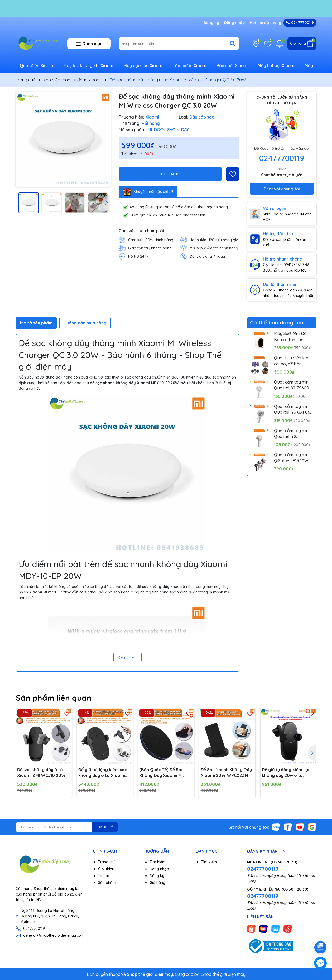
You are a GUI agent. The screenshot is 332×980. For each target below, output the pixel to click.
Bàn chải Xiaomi (233, 65)
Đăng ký (211, 23)
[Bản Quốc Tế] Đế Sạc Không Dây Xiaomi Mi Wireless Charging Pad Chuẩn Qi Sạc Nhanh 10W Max (165, 773)
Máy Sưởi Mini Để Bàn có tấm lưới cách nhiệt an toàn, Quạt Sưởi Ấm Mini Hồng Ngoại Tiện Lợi (294, 337)
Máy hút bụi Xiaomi (277, 65)
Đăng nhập (234, 23)
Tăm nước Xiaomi (190, 65)
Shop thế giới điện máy (223, 974)
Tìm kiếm (158, 862)
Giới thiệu (106, 869)
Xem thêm (127, 657)
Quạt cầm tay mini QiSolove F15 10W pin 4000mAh (292, 458)
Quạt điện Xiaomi (37, 65)
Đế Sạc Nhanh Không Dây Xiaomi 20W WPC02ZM (226, 772)
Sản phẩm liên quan (54, 698)
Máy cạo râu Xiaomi (143, 65)
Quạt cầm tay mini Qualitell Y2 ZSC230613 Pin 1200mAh (292, 434)
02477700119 (300, 23)
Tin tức (104, 876)
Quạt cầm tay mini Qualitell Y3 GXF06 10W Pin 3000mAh (292, 409)
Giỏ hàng (157, 883)
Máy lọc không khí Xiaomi (89, 65)
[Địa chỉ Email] (67, 827)
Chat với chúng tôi (282, 189)
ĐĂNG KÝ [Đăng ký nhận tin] (105, 827)
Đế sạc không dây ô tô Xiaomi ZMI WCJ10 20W (41, 772)
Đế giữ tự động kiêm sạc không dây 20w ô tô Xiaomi (286, 773)
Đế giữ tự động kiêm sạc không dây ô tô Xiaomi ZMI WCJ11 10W (103, 773)
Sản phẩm (107, 883)
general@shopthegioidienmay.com (54, 935)
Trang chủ (107, 862)
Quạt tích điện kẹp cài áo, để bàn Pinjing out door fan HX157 (293, 361)
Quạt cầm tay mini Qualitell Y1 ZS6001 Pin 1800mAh (292, 385)
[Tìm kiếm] (233, 44)
